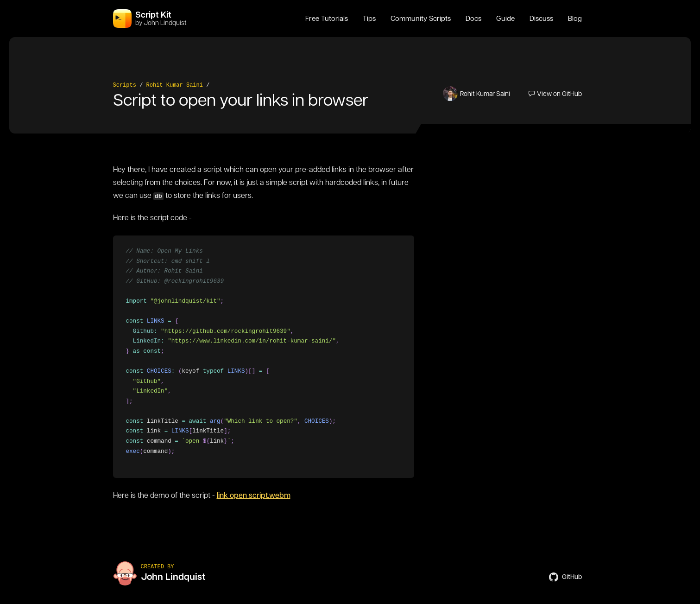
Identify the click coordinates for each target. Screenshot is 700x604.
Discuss (541, 19)
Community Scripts (421, 19)
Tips (369, 19)
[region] (263, 357)
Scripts (125, 85)
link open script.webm (254, 495)
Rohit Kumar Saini (175, 85)
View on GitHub (555, 94)
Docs (473, 19)
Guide (505, 19)
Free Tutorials (327, 19)
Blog (575, 19)
